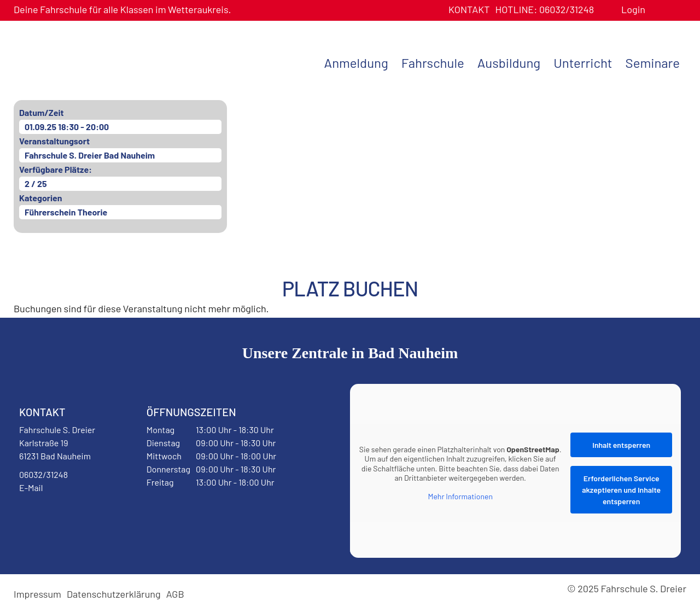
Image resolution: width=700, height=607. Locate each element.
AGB (175, 594)
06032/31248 (544, 9)
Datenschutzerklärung (114, 594)
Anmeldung (356, 63)
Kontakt (469, 9)
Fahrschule (433, 63)
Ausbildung (509, 63)
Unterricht (583, 63)
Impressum (37, 594)
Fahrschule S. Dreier (82, 62)
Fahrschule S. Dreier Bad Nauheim (90, 155)
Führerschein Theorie (66, 212)
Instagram (89, 516)
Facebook (46, 516)
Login (633, 9)
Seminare (653, 63)
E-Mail (31, 488)
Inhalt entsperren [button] (621, 445)
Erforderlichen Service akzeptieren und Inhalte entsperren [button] (621, 490)
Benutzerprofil (658, 10)
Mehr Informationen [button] (460, 496)
